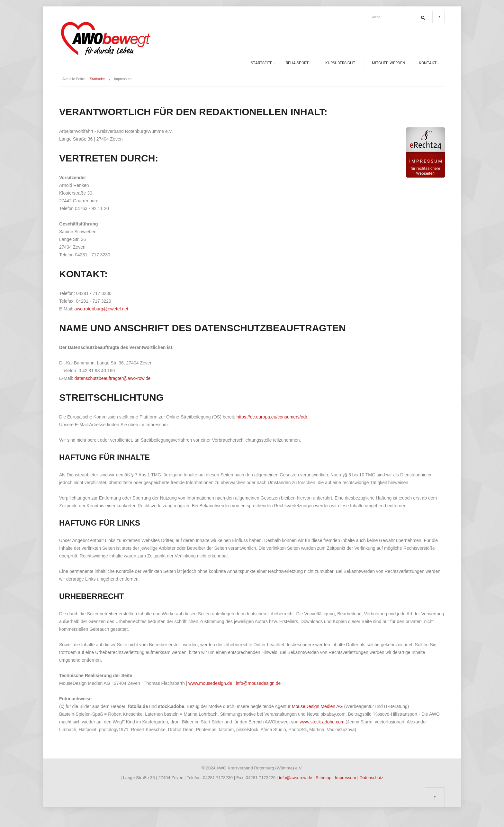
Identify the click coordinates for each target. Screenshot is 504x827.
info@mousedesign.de (258, 683)
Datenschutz (372, 778)
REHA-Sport (297, 63)
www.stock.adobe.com (323, 722)
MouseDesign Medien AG (317, 706)
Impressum (346, 778)
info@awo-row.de (296, 778)
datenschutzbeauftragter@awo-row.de (112, 378)
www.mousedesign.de (210, 683)
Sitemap (324, 778)
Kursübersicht (340, 63)
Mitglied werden (389, 63)
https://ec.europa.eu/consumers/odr (272, 417)
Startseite (261, 63)
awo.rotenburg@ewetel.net (101, 309)
